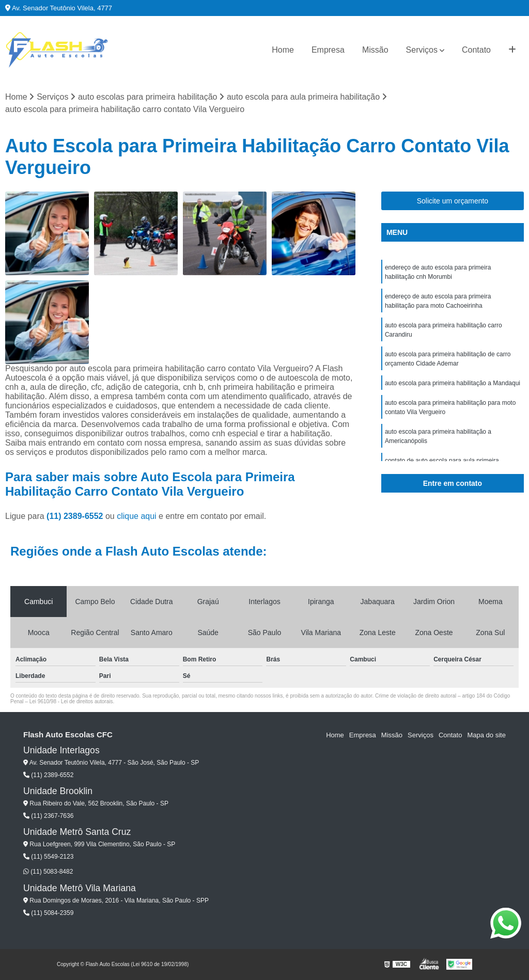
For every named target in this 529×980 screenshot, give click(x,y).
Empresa (328, 50)
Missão (375, 50)
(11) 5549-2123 (48, 857)
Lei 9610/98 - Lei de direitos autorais (71, 701)
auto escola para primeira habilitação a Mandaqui (453, 383)
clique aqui (137, 516)
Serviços (422, 50)
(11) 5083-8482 (48, 872)
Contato (476, 50)
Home (283, 50)
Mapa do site (486, 735)
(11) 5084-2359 (48, 913)
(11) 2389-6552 (76, 516)
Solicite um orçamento (453, 201)
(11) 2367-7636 (48, 816)
